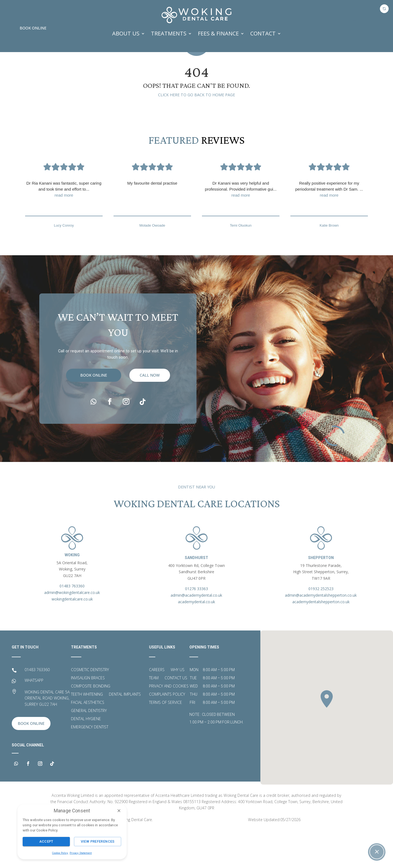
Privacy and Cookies (169, 723)
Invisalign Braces (88, 715)
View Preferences (98, 841)
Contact (263, 33)
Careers (157, 707)
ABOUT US (126, 33)
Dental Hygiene (86, 756)
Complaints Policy (167, 732)
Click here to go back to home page (196, 132)
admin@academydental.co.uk (196, 632)
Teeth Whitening (87, 732)
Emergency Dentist (90, 764)
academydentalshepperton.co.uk (321, 639)
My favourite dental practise (152, 220)
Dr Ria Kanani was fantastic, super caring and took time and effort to (64, 227)
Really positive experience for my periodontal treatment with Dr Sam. (329, 227)
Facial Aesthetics (88, 740)
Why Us (178, 707)
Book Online (33, 28)
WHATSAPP (34, 717)
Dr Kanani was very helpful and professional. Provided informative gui (241, 227)
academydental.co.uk (196, 639)
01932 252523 (321, 626)
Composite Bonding (91, 723)
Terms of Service (166, 740)
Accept (46, 841)
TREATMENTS (169, 33)
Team (154, 715)
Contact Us (176, 715)
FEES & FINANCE (218, 33)
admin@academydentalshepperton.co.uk (321, 632)
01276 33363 (196, 626)
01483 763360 (72, 623)
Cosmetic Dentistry (90, 707)
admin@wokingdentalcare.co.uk (72, 630)
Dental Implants (125, 732)
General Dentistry (89, 748)
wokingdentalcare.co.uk (72, 636)
